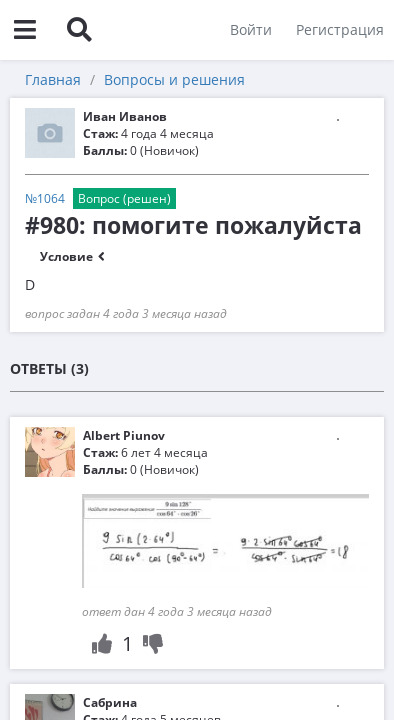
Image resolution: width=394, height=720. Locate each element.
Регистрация (340, 29)
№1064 (45, 198)
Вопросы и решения (174, 79)
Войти (251, 29)
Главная (53, 79)
